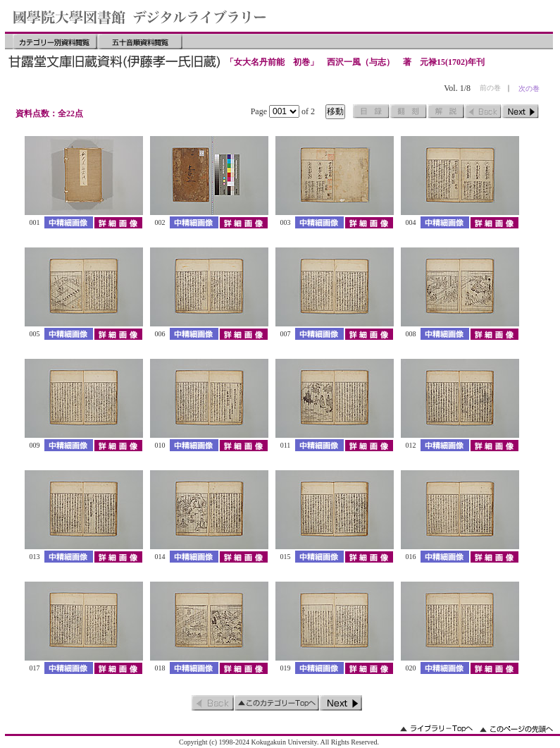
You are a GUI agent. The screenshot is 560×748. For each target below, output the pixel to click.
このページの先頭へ (516, 729)
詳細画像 (118, 222)
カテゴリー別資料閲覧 (55, 42)
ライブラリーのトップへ (436, 729)
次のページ (521, 111)
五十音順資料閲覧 (140, 42)
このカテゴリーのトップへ (277, 703)
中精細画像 (69, 222)
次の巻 (529, 88)
